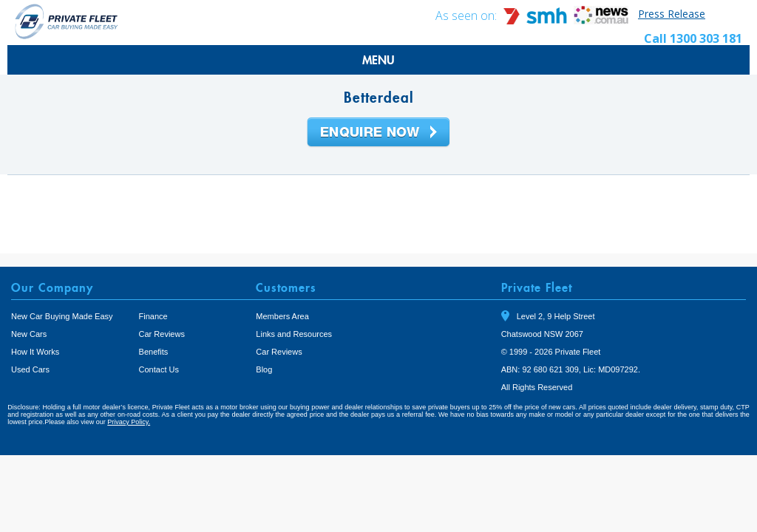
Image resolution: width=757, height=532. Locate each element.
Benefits (154, 352)
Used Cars (30, 369)
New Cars (29, 334)
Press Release (672, 14)
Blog (264, 369)
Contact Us (159, 369)
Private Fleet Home (67, 21)
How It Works (35, 352)
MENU (378, 60)
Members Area (282, 316)
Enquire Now (378, 133)
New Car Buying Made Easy (62, 316)
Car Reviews (162, 334)
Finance (153, 316)
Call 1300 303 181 (693, 38)
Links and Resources (294, 334)
